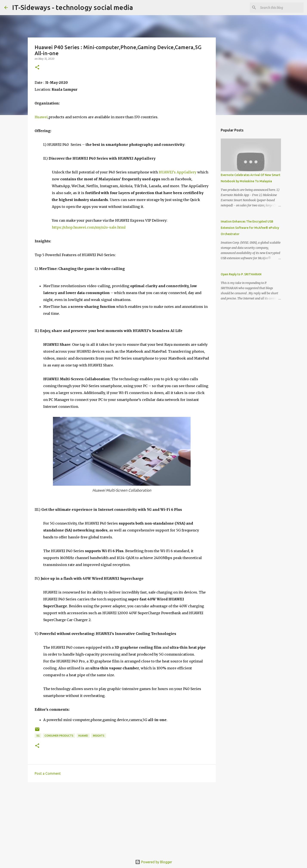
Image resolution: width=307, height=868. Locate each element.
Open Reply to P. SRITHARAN (241, 274)
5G (38, 736)
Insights (99, 736)
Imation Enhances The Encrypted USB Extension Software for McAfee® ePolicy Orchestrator (250, 228)
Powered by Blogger (154, 862)
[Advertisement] (122, 819)
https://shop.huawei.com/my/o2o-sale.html (89, 227)
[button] (37, 68)
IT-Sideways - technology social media (73, 7)
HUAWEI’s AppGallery (177, 172)
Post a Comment (48, 773)
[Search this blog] (281, 8)
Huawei (41, 117)
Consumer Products (59, 736)
